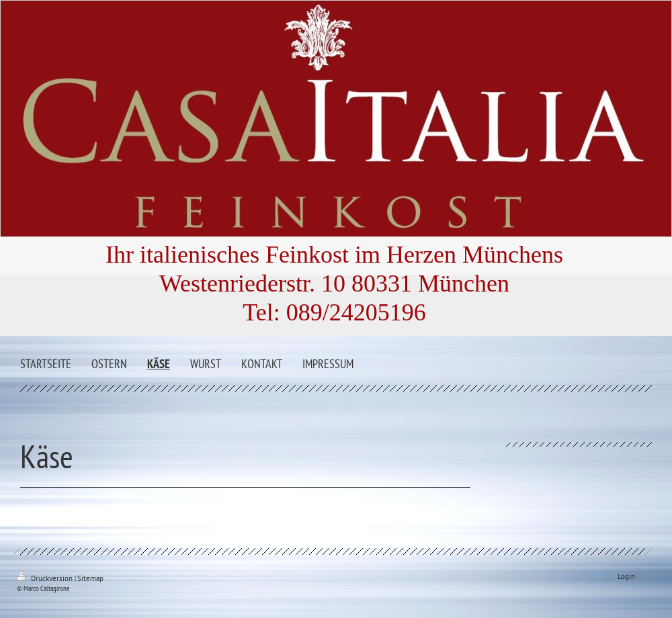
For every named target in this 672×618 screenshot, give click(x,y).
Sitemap (90, 578)
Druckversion (46, 578)
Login (626, 576)
